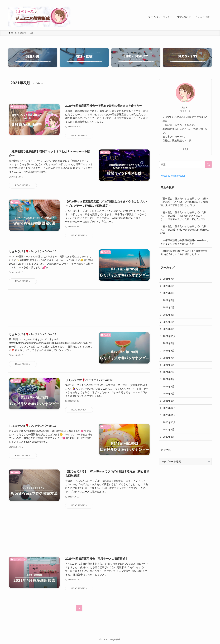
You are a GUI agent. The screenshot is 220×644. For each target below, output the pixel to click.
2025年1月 (169, 293)
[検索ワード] (185, 164)
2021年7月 (169, 358)
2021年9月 (169, 343)
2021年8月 (169, 351)
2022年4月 (169, 315)
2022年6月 (169, 307)
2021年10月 (169, 336)
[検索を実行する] (208, 164)
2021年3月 (169, 386)
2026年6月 (169, 286)
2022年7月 (169, 300)
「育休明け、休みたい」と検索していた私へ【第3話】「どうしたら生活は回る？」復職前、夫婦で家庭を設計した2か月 (185, 202)
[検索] (209, 2)
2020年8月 (169, 437)
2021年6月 (169, 365)
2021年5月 (169, 372)
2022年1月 (169, 329)
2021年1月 (169, 401)
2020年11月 (169, 415)
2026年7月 (169, 279)
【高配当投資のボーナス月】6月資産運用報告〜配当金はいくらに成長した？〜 (184, 253)
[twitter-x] (200, 2)
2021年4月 (169, 379)
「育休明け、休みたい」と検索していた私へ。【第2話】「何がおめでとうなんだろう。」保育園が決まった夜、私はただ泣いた (185, 216)
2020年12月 (169, 408)
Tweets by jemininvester (172, 176)
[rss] (205, 2)
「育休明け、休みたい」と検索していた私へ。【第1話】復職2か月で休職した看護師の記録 (185, 230)
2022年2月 (169, 322)
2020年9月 (169, 429)
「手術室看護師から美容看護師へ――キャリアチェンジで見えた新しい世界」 (185, 242)
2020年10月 (169, 422)
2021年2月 (169, 394)
